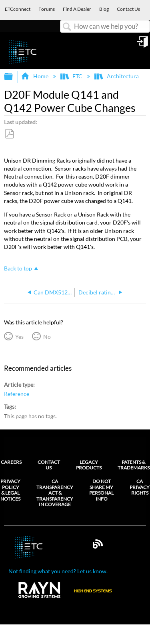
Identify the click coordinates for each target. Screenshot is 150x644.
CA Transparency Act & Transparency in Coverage (55, 493)
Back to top (18, 268)
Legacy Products (89, 465)
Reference (17, 394)
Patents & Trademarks (134, 465)
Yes (19, 337)
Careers (11, 462)
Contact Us (49, 465)
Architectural (118, 76)
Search (67, 27)
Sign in (143, 45)
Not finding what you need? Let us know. (58, 571)
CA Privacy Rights (140, 487)
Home (35, 76)
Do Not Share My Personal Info (101, 490)
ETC (72, 76)
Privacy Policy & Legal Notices (10, 490)
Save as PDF (9, 134)
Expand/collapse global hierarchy (14, 77)
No (47, 337)
